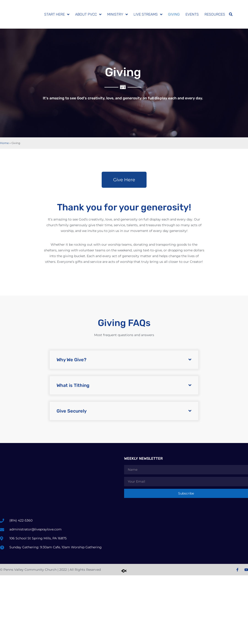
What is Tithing (73, 385)
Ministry (117, 14)
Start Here (57, 14)
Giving (174, 14)
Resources (215, 14)
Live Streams (148, 14)
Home (4, 143)
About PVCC (88, 14)
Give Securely (72, 411)
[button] (231, 14)
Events (192, 14)
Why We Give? (71, 360)
